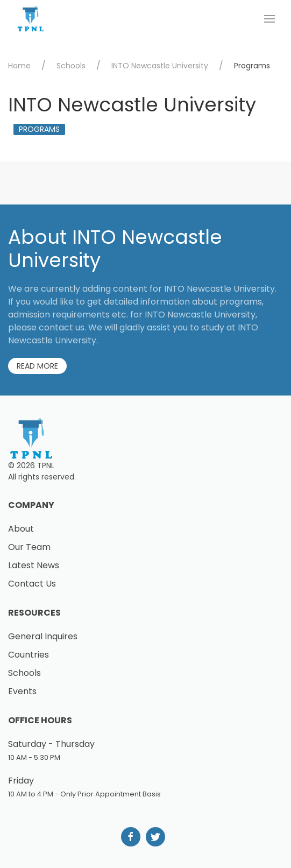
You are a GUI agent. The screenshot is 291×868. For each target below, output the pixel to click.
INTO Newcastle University (160, 66)
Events (22, 691)
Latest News (34, 565)
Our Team (29, 547)
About (21, 529)
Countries (29, 655)
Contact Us (32, 584)
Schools (71, 66)
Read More (37, 366)
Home (19, 66)
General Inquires (43, 636)
